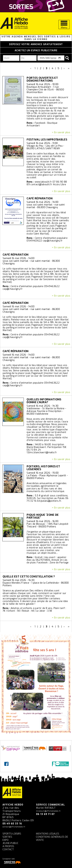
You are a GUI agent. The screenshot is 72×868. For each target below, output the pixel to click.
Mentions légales (48, 834)
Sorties (7, 837)
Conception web (12, 861)
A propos (8, 846)
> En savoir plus (61, 132)
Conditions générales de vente (52, 838)
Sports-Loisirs (12, 834)
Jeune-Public (10, 843)
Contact (8, 849)
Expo (5, 840)
